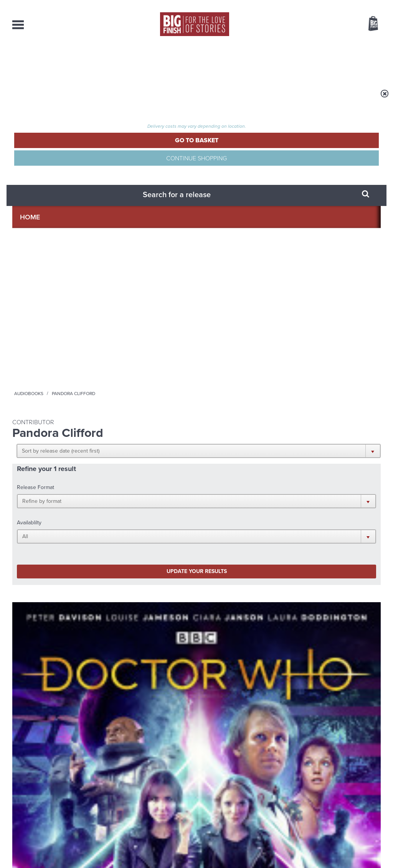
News (226, 61)
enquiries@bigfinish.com (211, 789)
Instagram (274, 503)
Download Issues (363, 797)
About (318, 61)
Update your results (133, 212)
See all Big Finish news (342, 578)
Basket (368, 24)
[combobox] (311, 44)
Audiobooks (87, 99)
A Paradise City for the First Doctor (316, 674)
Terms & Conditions (175, 848)
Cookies (143, 848)
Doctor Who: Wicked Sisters (46, 350)
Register (363, 5)
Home (57, 99)
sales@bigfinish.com (142, 789)
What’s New (178, 61)
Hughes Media (52, 857)
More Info (53, 406)
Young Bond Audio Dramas (125, 592)
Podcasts (271, 61)
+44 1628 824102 (149, 782)
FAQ (376, 790)
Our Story (371, 783)
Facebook (230, 503)
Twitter (253, 503)
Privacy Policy (28, 538)
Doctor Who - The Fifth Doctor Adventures (45, 336)
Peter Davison (44, 363)
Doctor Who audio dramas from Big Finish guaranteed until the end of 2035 (323, 604)
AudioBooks (54, 61)
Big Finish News (48, 577)
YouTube (299, 503)
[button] (234, 150)
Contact (362, 61)
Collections (116, 61)
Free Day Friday (104, 669)
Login (339, 5)
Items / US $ (333, 25)
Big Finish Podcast (281, 510)
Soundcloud (331, 503)
